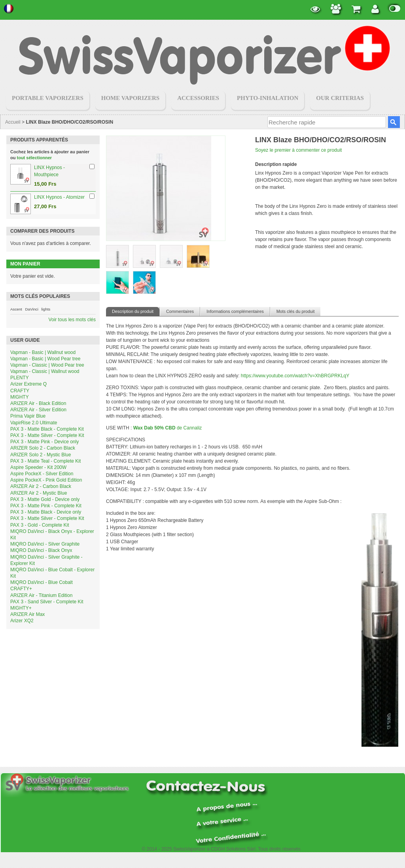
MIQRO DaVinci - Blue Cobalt (42, 582)
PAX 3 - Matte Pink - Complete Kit (46, 506)
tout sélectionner (35, 158)
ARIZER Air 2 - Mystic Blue (39, 493)
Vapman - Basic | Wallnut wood (43, 352)
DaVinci (31, 309)
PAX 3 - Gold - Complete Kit (40, 525)
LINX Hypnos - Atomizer (59, 197)
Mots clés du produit (296, 311)
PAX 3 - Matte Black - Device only (46, 512)
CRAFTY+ (21, 589)
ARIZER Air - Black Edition (38, 403)
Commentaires (180, 311)
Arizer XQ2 (22, 621)
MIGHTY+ (21, 608)
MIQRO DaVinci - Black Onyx (41, 550)
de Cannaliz (168, 428)
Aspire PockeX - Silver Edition (42, 474)
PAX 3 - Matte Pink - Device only (44, 442)
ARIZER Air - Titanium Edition (41, 595)
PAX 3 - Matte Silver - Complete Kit (47, 435)
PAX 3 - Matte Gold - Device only (45, 499)
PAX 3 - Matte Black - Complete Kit (47, 429)
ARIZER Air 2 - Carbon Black (41, 486)
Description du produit (133, 311)
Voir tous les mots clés (72, 320)
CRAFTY (20, 391)
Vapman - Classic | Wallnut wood (45, 371)
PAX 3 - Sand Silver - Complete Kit (47, 602)
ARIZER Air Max (27, 614)
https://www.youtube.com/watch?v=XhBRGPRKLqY (295, 376)
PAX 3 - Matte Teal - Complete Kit (45, 461)
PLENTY (20, 378)
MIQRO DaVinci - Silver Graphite (45, 544)
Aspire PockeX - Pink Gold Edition (46, 480)
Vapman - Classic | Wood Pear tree (47, 365)
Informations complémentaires (235, 311)
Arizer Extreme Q (28, 384)
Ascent (16, 309)
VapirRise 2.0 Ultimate (34, 423)
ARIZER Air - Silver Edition (38, 410)
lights (46, 309)
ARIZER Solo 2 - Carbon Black (43, 448)
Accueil (13, 122)
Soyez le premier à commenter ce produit (298, 150)
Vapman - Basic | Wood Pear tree (45, 359)
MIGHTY (20, 397)
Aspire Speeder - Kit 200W (38, 467)
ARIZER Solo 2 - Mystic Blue (41, 455)
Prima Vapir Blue (28, 416)
